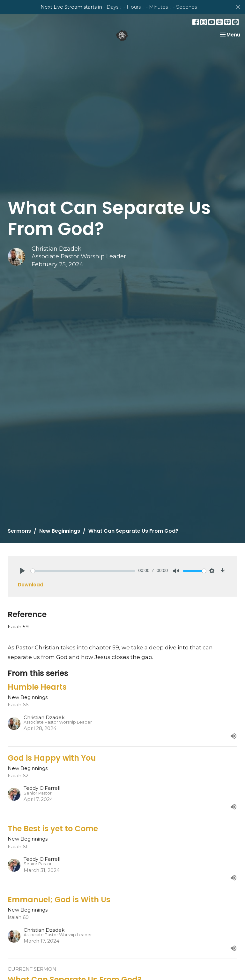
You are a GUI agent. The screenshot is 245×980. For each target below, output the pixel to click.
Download (31, 585)
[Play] (22, 571)
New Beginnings (60, 531)
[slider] (83, 571)
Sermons (19, 531)
